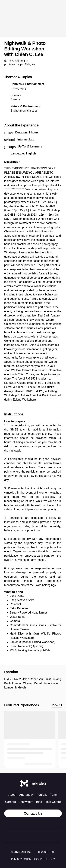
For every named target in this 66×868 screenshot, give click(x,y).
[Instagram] (25, 825)
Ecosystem (26, 802)
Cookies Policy (44, 859)
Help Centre (53, 802)
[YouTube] (49, 825)
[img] (33, 852)
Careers (10, 802)
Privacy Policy (21, 859)
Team (54, 795)
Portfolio (42, 795)
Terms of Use (46, 852)
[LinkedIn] (41, 825)
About (12, 795)
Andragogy (26, 795)
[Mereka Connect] (33, 784)
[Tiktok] (18, 825)
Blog (39, 802)
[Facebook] (33, 825)
